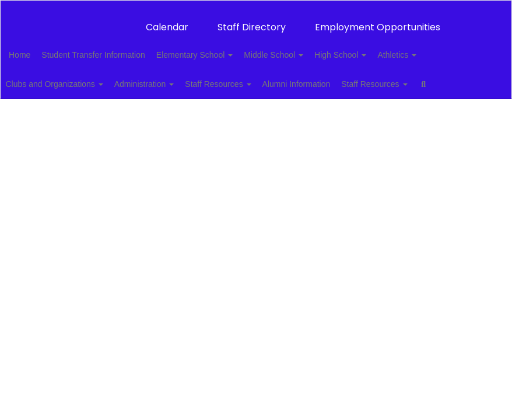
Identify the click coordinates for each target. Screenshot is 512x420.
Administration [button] (172, 78)
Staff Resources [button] (252, 78)
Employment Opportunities (378, 21)
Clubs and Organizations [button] (76, 78)
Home (38, 49)
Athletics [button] (447, 49)
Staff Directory (252, 21)
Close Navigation (58, 112)
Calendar (167, 21)
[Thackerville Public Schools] (256, 8)
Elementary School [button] (225, 49)
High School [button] (384, 49)
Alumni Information (337, 78)
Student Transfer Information (118, 49)
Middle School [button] (311, 49)
